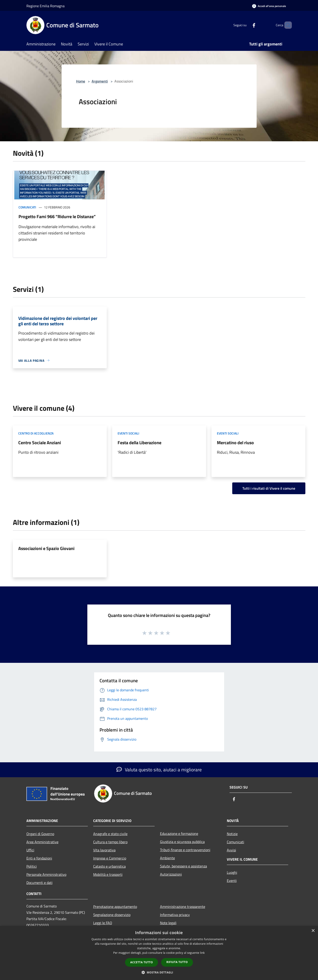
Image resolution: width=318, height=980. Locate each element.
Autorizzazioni (171, 874)
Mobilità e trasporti (108, 874)
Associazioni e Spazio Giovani (46, 548)
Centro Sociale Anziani (40, 443)
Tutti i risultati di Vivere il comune (269, 488)
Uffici (30, 850)
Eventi (232, 881)
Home (81, 81)
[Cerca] (286, 25)
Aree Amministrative (42, 842)
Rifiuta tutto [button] (177, 962)
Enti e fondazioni (39, 858)
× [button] (313, 931)
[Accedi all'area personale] (269, 6)
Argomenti (100, 81)
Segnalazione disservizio (112, 915)
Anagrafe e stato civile (110, 834)
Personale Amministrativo (46, 874)
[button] (159, 972)
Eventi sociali (128, 433)
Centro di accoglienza (36, 433)
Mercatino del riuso (235, 443)
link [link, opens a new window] (202, 953)
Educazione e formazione (179, 834)
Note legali (168, 923)
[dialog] (159, 953)
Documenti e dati (39, 883)
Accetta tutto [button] (142, 962)
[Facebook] (246, 25)
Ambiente (167, 858)
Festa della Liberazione (139, 443)
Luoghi (232, 872)
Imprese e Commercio (110, 858)
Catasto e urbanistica (109, 866)
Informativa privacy (175, 915)
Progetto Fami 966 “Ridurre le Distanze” (57, 216)
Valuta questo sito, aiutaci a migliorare (159, 770)
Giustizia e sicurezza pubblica (182, 842)
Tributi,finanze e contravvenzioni (185, 850)
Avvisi (231, 850)
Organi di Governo (40, 834)
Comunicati (27, 207)
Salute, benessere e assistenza (183, 866)
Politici (32, 866)
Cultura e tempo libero (110, 842)
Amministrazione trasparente (183, 907)
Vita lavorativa (104, 850)
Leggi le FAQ (103, 923)
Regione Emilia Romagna (45, 6)
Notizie (232, 834)
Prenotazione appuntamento (115, 907)
